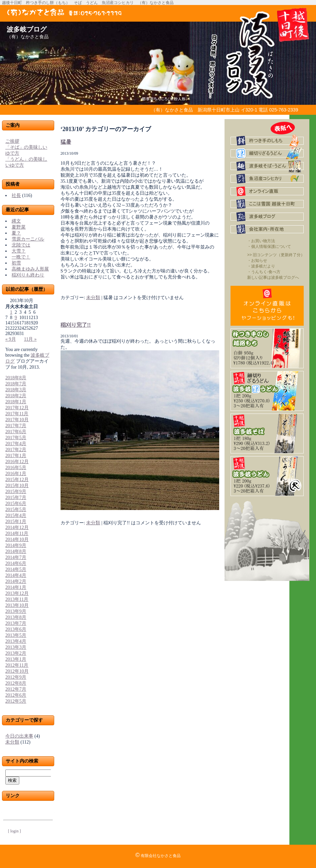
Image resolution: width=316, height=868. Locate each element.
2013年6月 (16, 629)
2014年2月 (16, 581)
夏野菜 (19, 227)
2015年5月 (16, 510)
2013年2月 (16, 653)
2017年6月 (16, 432)
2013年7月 (16, 623)
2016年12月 (17, 462)
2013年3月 (16, 647)
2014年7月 (16, 557)
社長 (16, 195)
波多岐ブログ (27, 29)
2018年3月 (16, 390)
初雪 (16, 263)
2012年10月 (17, 671)
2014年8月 (16, 551)
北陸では (21, 245)
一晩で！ (21, 257)
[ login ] (14, 831)
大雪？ (19, 251)
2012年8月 (16, 683)
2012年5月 (16, 701)
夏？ (16, 233)
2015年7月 (16, 498)
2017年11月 (17, 414)
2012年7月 (16, 689)
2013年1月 (16, 659)
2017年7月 (16, 426)
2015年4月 (16, 516)
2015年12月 (17, 480)
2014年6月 (16, 563)
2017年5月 (16, 438)
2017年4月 (16, 444)
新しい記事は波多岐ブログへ (273, 277)
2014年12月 (17, 527)
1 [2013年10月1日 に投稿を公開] (11, 312)
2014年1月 (16, 587)
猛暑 (66, 142)
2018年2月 (16, 396)
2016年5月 (16, 468)
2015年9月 (16, 492)
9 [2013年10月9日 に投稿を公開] (16, 318)
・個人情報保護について (269, 247)
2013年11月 (17, 599)
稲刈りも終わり (28, 275)
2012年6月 (16, 695)
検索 (12, 780)
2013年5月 (16, 635)
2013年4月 (16, 641)
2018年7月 (16, 384)
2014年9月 (16, 545)
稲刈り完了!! (76, 325)
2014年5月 (16, 569)
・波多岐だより (261, 266)
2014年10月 (17, 539)
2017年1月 (16, 456)
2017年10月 (17, 420)
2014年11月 (17, 533)
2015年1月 (16, 521)
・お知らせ (257, 260)
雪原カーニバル (28, 239)
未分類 (12, 742)
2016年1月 (16, 474)
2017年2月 (16, 450)
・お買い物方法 (261, 241)
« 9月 (11, 339)
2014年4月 (16, 575)
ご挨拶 (12, 141)
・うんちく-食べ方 (264, 272)
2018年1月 (16, 402)
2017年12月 (17, 408)
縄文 (16, 221)
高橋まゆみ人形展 (30, 269)
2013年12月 (17, 593)
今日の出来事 (19, 736)
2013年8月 (16, 617)
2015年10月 (17, 486)
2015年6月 (16, 504)
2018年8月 (16, 378)
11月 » (30, 339)
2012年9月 (16, 677)
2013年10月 (17, 605)
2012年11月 (17, 665)
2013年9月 (16, 611)
